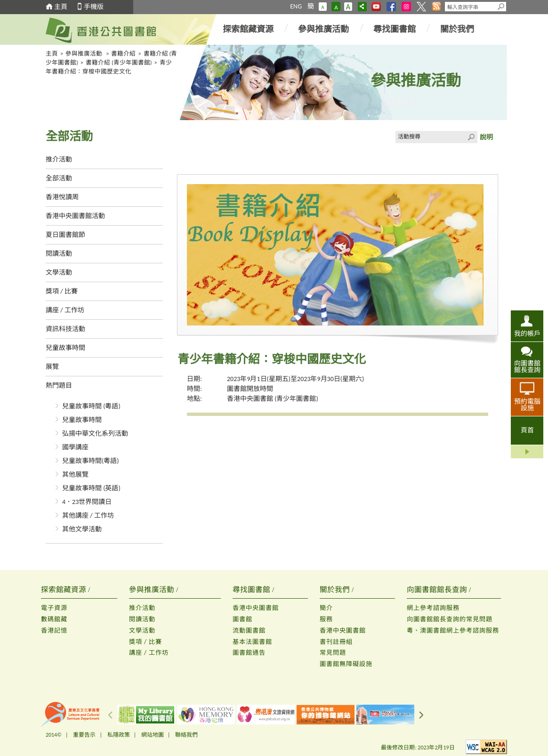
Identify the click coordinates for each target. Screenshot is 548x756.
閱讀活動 (59, 254)
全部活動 (59, 178)
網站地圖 (153, 735)
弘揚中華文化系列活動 (95, 434)
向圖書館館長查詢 (527, 366)
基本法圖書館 (252, 642)
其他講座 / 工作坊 (88, 516)
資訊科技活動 (65, 329)
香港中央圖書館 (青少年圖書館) (273, 399)
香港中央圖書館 (256, 608)
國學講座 (75, 447)
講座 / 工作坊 (65, 310)
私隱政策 (119, 735)
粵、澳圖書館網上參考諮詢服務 (453, 630)
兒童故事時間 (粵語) (91, 406)
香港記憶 (54, 630)
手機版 (94, 7)
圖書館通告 (249, 653)
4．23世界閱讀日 (87, 502)
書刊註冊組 (336, 642)
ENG (296, 6)
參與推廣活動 (323, 29)
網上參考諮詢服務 (433, 608)
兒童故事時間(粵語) (91, 461)
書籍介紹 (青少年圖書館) (119, 62)
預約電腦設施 (527, 405)
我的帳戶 (527, 333)
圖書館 (242, 619)
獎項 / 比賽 (62, 291)
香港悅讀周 (62, 197)
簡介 (326, 608)
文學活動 (59, 272)
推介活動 (59, 159)
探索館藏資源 (248, 29)
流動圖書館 (249, 630)
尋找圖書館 (395, 29)
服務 (326, 619)
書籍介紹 (123, 53)
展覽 (52, 367)
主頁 (61, 7)
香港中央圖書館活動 (75, 216)
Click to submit (471, 137)
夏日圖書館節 (65, 235)
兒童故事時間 (65, 348)
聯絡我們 (186, 735)
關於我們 (457, 29)
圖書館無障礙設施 (346, 664)
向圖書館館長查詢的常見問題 (450, 619)
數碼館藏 (54, 619)
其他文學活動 (82, 529)
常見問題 (333, 653)
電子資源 (54, 608)
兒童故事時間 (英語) (91, 488)
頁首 (527, 430)
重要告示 (84, 735)
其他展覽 (75, 475)
